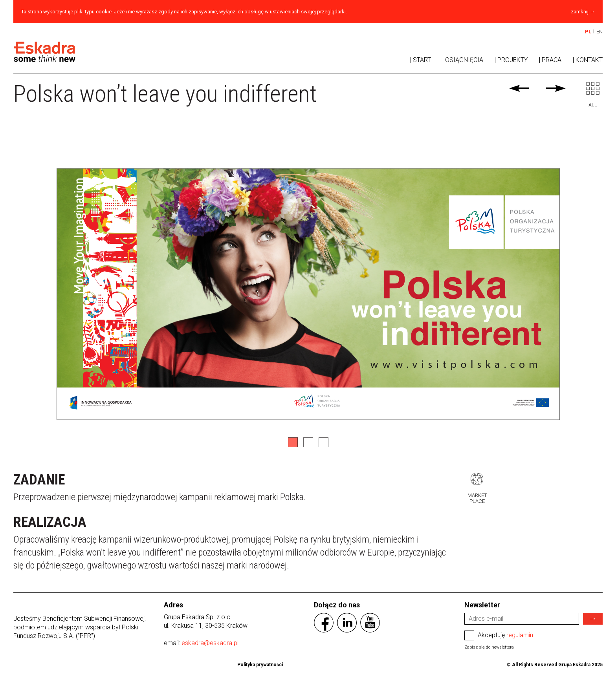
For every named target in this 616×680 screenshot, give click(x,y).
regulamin (520, 635)
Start (422, 60)
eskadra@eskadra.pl (210, 643)
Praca (552, 60)
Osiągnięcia (464, 60)
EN (599, 32)
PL (588, 32)
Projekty (512, 60)
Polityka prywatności (260, 665)
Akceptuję (499, 635)
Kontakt (589, 60)
